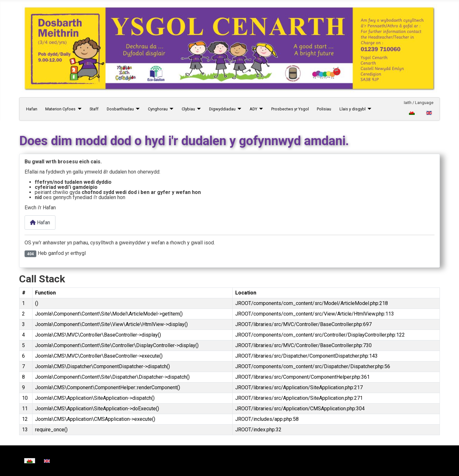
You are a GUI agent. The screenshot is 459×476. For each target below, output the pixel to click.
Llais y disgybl (353, 109)
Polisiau (324, 109)
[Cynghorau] (171, 109)
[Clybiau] (198, 109)
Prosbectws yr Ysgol (290, 109)
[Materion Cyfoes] (78, 109)
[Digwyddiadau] (238, 109)
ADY (253, 109)
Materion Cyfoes (60, 109)
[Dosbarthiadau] (137, 109)
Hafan (32, 109)
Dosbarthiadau (120, 109)
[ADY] (260, 109)
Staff (94, 109)
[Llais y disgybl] (368, 109)
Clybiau (188, 109)
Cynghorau (158, 109)
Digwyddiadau (222, 109)
